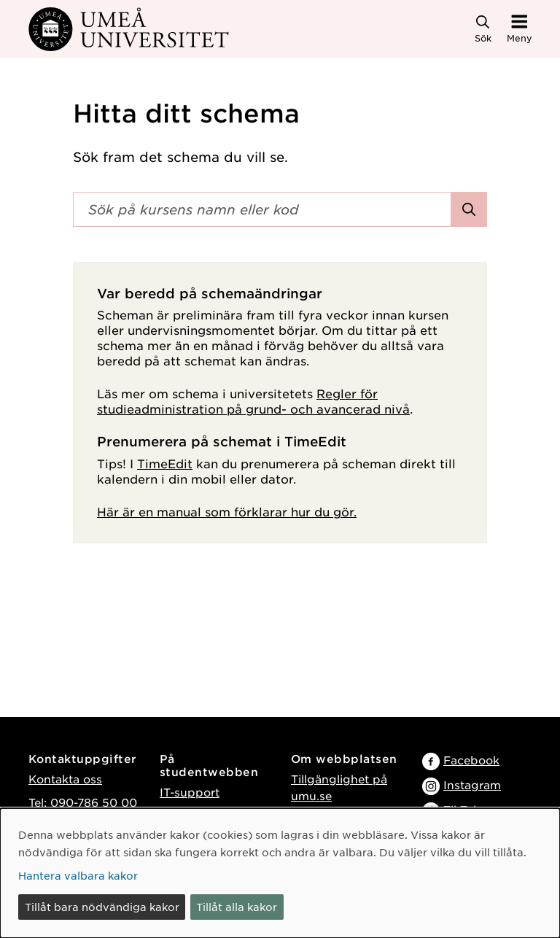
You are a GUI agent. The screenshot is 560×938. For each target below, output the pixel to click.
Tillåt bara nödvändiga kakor (102, 907)
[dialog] (280, 873)
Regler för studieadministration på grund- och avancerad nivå (253, 401)
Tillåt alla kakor (237, 907)
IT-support (190, 792)
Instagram (472, 784)
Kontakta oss (65, 779)
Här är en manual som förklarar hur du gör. (227, 511)
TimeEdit (165, 463)
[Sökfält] (262, 209)
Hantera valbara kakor (78, 875)
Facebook (471, 760)
